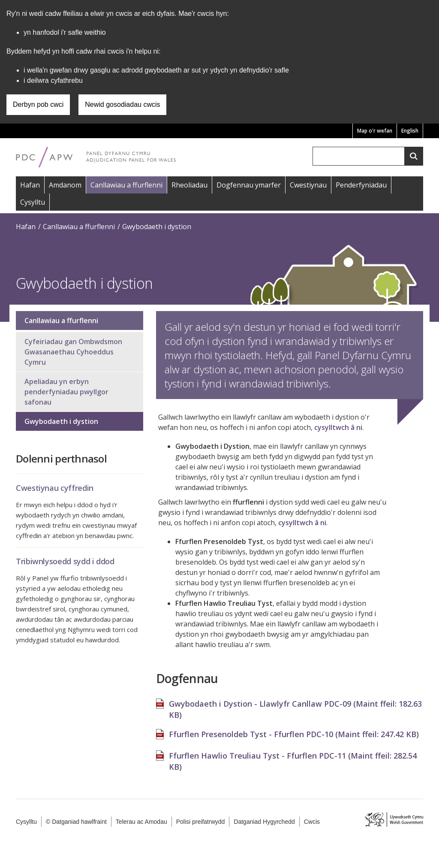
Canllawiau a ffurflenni (126, 185)
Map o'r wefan (375, 131)
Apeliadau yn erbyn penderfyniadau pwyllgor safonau (66, 392)
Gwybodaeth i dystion (157, 227)
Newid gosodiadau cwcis (122, 104)
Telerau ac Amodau (141, 822)
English (410, 131)
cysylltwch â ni (338, 427)
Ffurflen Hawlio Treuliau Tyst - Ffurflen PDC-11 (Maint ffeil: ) (293, 757)
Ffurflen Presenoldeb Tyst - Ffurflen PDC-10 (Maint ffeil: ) (294, 730)
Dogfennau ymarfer (249, 185)
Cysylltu (33, 202)
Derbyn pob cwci (38, 104)
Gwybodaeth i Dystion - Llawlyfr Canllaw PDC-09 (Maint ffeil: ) (295, 705)
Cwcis (312, 822)
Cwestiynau (308, 185)
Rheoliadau (189, 185)
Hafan (30, 185)
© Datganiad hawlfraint (76, 822)
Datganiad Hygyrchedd (264, 822)
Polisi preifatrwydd (201, 822)
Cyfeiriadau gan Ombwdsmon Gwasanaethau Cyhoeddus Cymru (73, 352)
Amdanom (65, 185)
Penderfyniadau (361, 185)
